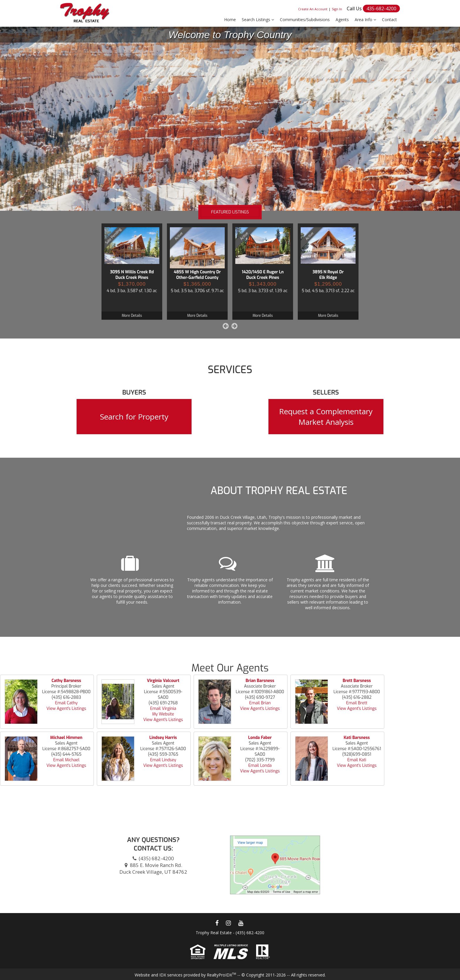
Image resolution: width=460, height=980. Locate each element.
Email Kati (357, 760)
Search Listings (258, 20)
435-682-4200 (381, 9)
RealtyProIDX (221, 975)
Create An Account (313, 9)
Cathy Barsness (66, 681)
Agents (342, 20)
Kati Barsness (357, 738)
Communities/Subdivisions (305, 20)
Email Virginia (163, 709)
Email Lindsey (163, 760)
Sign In (337, 9)
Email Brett (357, 703)
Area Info (365, 20)
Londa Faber (260, 738)
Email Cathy (66, 703)
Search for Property (134, 417)
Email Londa (260, 766)
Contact (389, 20)
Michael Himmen (66, 738)
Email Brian (260, 703)
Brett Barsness (357, 681)
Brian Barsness (260, 681)
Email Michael (66, 760)
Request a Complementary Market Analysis (326, 417)
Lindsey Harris (163, 738)
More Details (132, 316)
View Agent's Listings (66, 709)
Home (230, 20)
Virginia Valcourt (163, 681)
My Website (163, 714)
